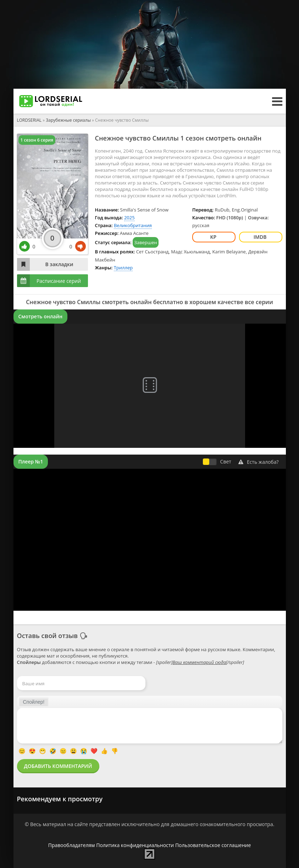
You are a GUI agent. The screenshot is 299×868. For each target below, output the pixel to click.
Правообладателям (72, 845)
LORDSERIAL (29, 120)
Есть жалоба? (259, 462)
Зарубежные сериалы (68, 120)
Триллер (123, 268)
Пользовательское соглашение (213, 845)
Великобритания (133, 225)
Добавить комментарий (58, 766)
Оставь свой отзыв (48, 636)
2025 (129, 218)
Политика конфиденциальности (135, 845)
